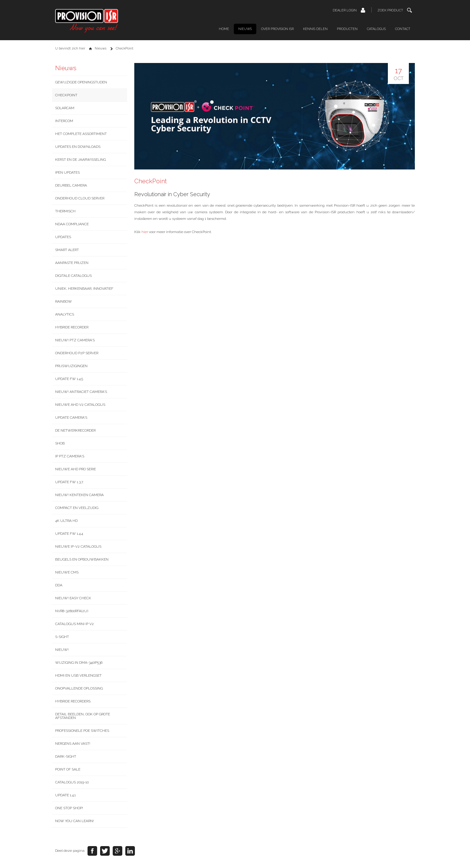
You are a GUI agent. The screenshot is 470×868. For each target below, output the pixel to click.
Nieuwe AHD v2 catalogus (80, 405)
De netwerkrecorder (75, 430)
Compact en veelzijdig (77, 508)
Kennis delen (315, 29)
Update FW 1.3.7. (69, 482)
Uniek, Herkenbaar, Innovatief (84, 289)
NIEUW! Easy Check (73, 598)
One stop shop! (69, 808)
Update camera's (71, 418)
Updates (63, 237)
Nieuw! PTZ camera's (75, 340)
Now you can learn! (74, 821)
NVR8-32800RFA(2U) (72, 611)
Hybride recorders (73, 701)
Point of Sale (68, 769)
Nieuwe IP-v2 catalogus (78, 546)
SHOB (60, 443)
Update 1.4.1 (65, 795)
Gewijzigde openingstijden (81, 82)
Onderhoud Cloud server (80, 198)
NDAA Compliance (72, 224)
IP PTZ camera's (70, 456)
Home (224, 29)
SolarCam (65, 108)
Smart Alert (67, 250)
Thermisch (65, 211)
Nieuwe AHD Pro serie (76, 469)
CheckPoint (66, 95)
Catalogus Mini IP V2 (74, 624)
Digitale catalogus (73, 276)
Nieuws (245, 29)
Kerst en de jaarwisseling (80, 160)
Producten (347, 29)
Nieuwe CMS (67, 572)
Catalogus (376, 29)
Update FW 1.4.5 (69, 379)
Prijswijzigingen (71, 366)
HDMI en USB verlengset (78, 675)
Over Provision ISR (277, 29)
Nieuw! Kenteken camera (79, 495)
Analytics (65, 314)
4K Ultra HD (66, 521)
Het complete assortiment (81, 134)
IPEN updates (67, 172)
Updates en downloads (78, 147)
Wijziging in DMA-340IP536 (79, 663)
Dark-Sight (66, 756)
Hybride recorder (72, 327)
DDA (59, 585)
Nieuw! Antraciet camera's (81, 392)
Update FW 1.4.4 (69, 534)
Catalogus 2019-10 (72, 782)
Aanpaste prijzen (72, 263)
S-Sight (62, 637)
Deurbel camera (71, 185)
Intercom (64, 121)
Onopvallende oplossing (79, 688)
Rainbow (64, 301)
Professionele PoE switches (82, 731)
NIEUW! (62, 650)
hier (145, 232)
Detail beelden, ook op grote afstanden (83, 716)
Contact (403, 29)
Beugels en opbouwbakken (82, 559)
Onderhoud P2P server (77, 353)
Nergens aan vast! (73, 744)
